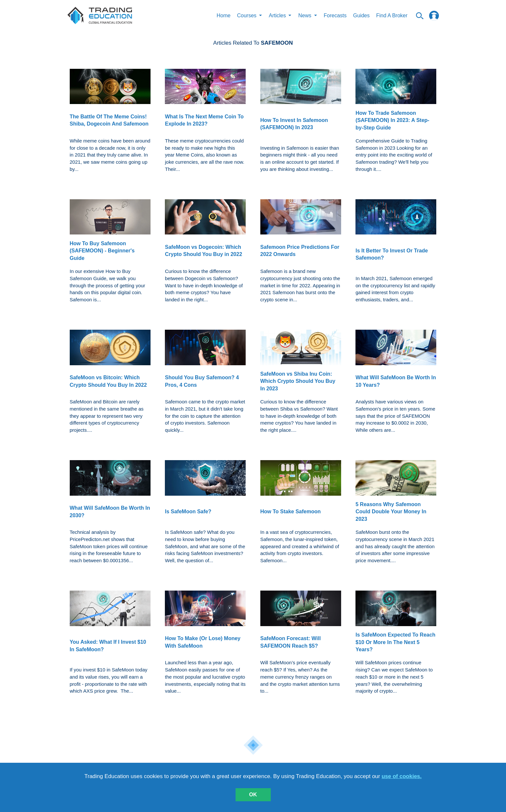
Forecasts (335, 15)
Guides (361, 15)
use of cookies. (402, 776)
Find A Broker (392, 15)
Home (224, 15)
